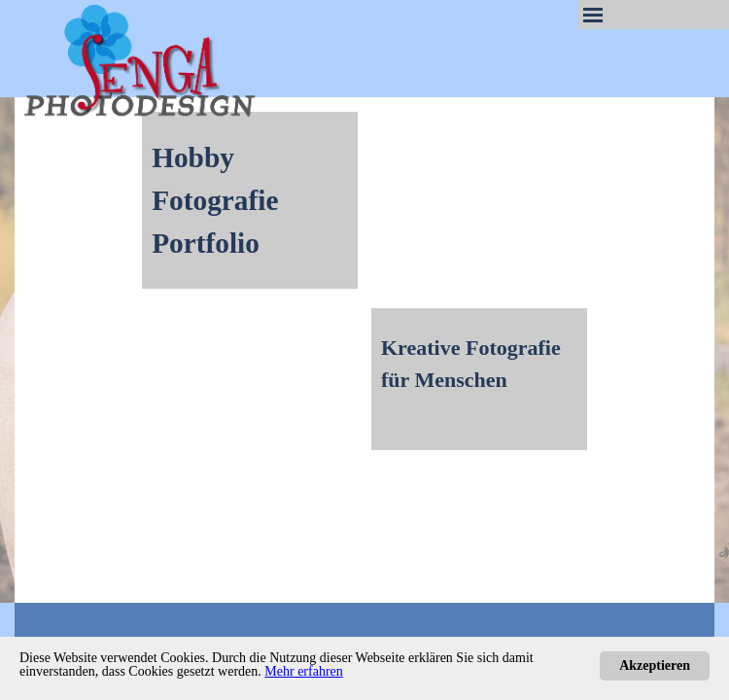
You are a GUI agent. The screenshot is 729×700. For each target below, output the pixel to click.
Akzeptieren (655, 665)
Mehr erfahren (303, 671)
